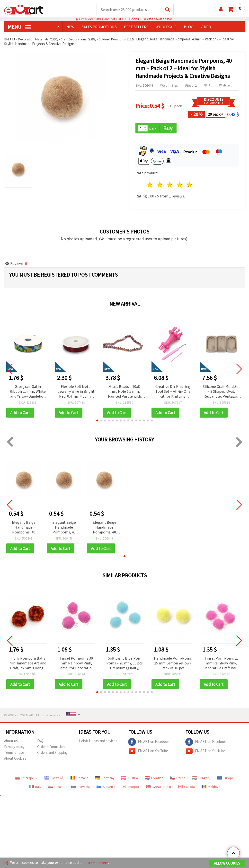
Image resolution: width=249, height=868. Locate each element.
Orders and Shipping (53, 754)
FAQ (40, 742)
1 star (150, 185)
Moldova (211, 788)
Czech (178, 779)
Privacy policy (14, 748)
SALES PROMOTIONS (99, 27)
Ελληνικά (54, 779)
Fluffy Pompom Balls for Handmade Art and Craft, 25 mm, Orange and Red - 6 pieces (28, 664)
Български (26, 779)
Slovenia (106, 788)
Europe (226, 779)
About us (11, 742)
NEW (70, 27)
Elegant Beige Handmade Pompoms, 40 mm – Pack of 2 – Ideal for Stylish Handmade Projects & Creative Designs (24, 528)
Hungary (201, 779)
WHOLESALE (166, 27)
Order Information (51, 748)
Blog (189, 27)
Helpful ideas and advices (98, 742)
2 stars (160, 185)
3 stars (170, 185)
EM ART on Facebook (149, 743)
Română (79, 779)
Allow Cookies (227, 863)
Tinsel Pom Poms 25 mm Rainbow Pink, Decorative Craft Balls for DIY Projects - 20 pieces (221, 664)
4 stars (180, 185)
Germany (105, 779)
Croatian (154, 779)
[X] (6, 863)
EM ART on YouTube (148, 752)
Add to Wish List (218, 86)
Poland (56, 788)
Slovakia (80, 788)
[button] (97, 421)
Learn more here (97, 863)
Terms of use (14, 754)
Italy (35, 788)
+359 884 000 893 (158, 19)
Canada (186, 788)
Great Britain (159, 788)
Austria (130, 779)
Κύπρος (131, 788)
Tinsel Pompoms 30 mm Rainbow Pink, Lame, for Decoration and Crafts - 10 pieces (76, 664)
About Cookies (15, 760)
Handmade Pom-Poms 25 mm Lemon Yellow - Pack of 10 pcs (173, 664)
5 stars (190, 185)
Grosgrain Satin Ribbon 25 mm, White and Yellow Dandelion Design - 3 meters (28, 392)
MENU (19, 27)
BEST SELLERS (136, 27)
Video (206, 27)
